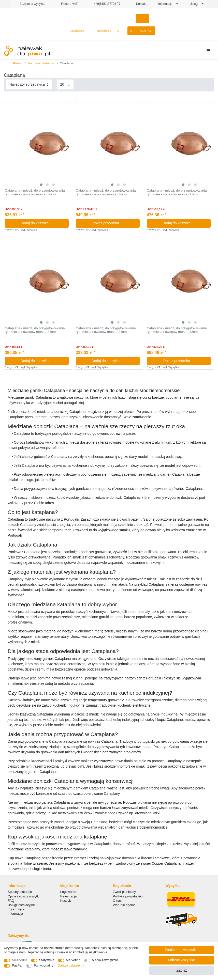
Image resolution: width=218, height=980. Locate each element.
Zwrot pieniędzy (125, 892)
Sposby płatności (20, 892)
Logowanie (68, 892)
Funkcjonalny (43, 965)
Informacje (167, 4)
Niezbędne (20, 960)
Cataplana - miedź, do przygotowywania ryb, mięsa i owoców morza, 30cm (35, 192)
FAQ (11, 901)
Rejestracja (69, 896)
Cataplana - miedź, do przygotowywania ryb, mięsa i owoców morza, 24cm (35, 330)
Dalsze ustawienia (71, 965)
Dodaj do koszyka (43, 223)
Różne (17, 63)
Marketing (73, 960)
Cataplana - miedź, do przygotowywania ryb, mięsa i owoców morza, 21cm (106, 330)
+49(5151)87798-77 (105, 4)
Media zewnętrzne (105, 960)
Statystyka (47, 960)
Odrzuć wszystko (182, 960)
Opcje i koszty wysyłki (24, 896)
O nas (117, 901)
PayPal (17, 965)
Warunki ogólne (124, 905)
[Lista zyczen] (121, 31)
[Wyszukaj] (142, 19)
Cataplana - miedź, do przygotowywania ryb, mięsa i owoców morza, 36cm (106, 192)
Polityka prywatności (128, 896)
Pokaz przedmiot (114, 223)
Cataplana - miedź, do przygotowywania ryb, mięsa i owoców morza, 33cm (177, 330)
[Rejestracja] (101, 31)
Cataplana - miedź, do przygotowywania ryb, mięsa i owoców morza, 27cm (177, 192)
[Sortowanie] (29, 84)
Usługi (195, 4)
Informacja (15, 914)
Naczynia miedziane (41, 63)
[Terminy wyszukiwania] (103, 19)
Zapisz (182, 970)
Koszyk (66, 901)
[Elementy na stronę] (65, 84)
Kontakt (139, 4)
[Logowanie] (75, 31)
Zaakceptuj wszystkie (182, 950)
